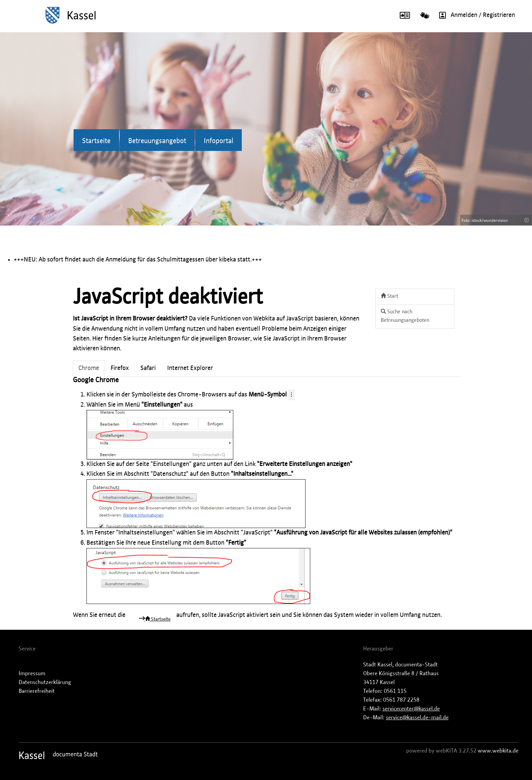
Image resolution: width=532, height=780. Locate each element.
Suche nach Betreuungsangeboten (405, 316)
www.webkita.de (498, 751)
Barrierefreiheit (37, 691)
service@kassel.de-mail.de (417, 718)
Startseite (96, 141)
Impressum (32, 674)
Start (389, 296)
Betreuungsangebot (157, 141)
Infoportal (219, 141)
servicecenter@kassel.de (411, 709)
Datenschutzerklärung (45, 682)
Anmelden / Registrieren (475, 15)
